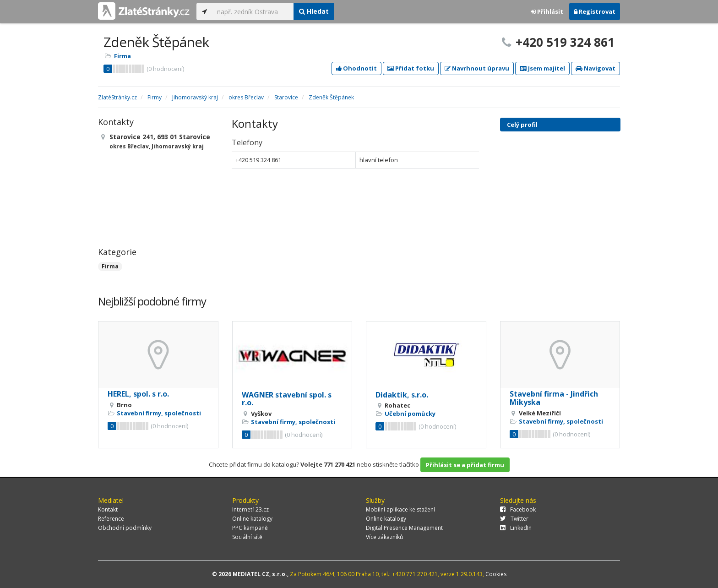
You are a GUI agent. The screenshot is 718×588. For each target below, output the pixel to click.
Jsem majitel (542, 68)
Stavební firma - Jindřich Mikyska (554, 398)
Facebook (518, 509)
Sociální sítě (247, 537)
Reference (111, 519)
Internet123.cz (250, 509)
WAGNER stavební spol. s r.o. (287, 399)
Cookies (496, 574)
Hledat (314, 11)
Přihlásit (547, 11)
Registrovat (595, 11)
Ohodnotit (356, 68)
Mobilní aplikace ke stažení (400, 509)
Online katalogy (252, 519)
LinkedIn (516, 528)
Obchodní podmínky (125, 528)
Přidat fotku (411, 68)
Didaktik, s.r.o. (402, 395)
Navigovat (596, 68)
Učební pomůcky (410, 414)
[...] (253, 11)
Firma (122, 56)
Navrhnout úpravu (477, 68)
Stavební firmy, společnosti (159, 413)
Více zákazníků (384, 537)
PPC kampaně (250, 528)
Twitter (514, 519)
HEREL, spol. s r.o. (138, 394)
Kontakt (108, 509)
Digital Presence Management (404, 528)
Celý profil (522, 125)
